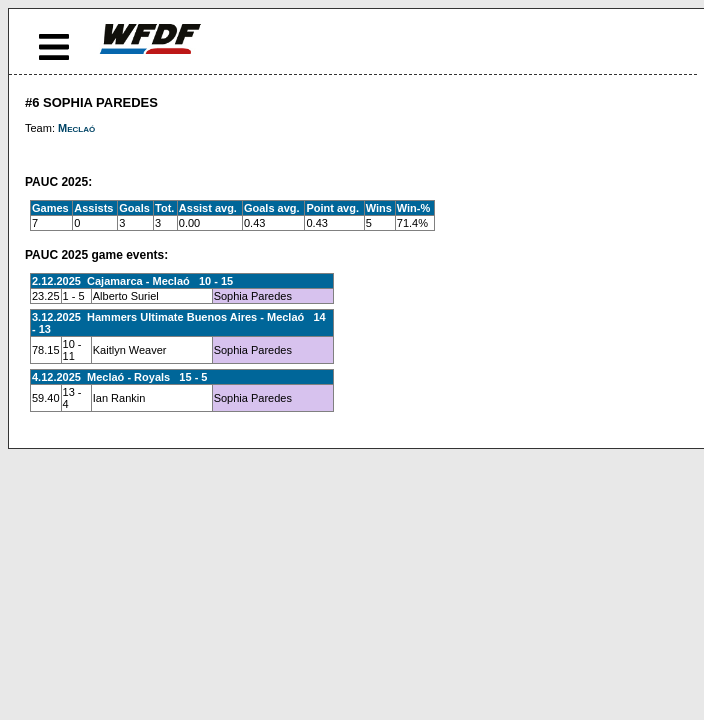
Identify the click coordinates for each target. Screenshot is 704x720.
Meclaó (76, 128)
